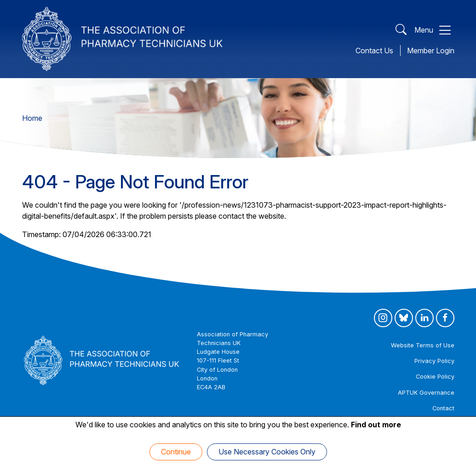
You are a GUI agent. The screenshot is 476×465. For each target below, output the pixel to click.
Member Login (431, 51)
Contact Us (374, 51)
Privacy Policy (434, 361)
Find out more (376, 425)
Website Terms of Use (423, 345)
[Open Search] (401, 30)
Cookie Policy (435, 377)
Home (32, 118)
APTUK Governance (426, 393)
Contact (443, 408)
